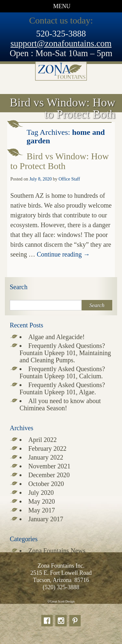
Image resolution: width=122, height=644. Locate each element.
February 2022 (47, 448)
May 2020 (42, 501)
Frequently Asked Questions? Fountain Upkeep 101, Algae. (62, 388)
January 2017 (46, 519)
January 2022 (46, 457)
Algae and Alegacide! (56, 337)
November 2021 (49, 466)
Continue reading (63, 254)
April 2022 (42, 440)
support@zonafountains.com (61, 43)
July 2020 (41, 493)
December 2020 (49, 475)
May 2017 (42, 510)
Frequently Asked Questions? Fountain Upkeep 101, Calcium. (62, 372)
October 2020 (46, 484)
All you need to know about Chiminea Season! (60, 404)
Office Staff (69, 179)
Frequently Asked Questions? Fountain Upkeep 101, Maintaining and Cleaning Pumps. (65, 353)
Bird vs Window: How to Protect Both (60, 161)
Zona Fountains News (57, 551)
